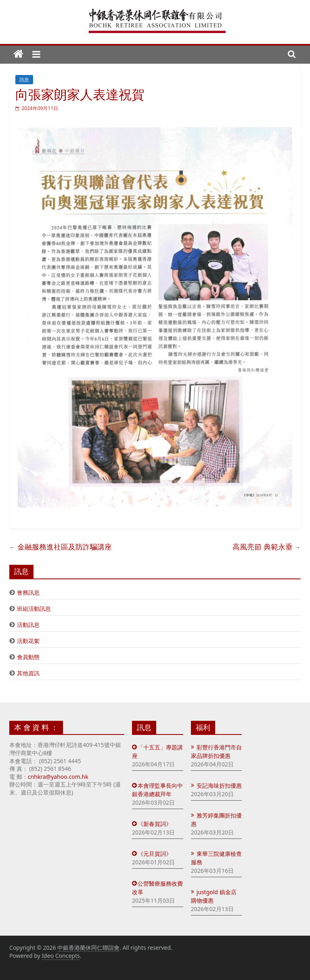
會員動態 (28, 657)
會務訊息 (28, 592)
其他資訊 (28, 673)
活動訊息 (28, 625)
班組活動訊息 (34, 609)
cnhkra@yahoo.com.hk (58, 777)
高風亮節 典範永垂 (263, 547)
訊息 (24, 80)
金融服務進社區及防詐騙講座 (65, 547)
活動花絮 (28, 641)
